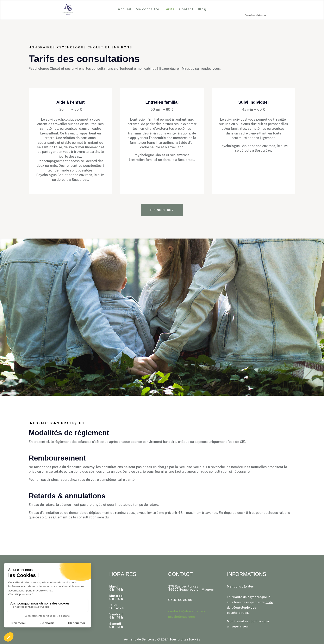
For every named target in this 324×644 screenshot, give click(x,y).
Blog (202, 10)
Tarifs (169, 10)
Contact (186, 10)
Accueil (124, 10)
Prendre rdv (162, 210)
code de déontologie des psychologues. (250, 607)
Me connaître (148, 10)
